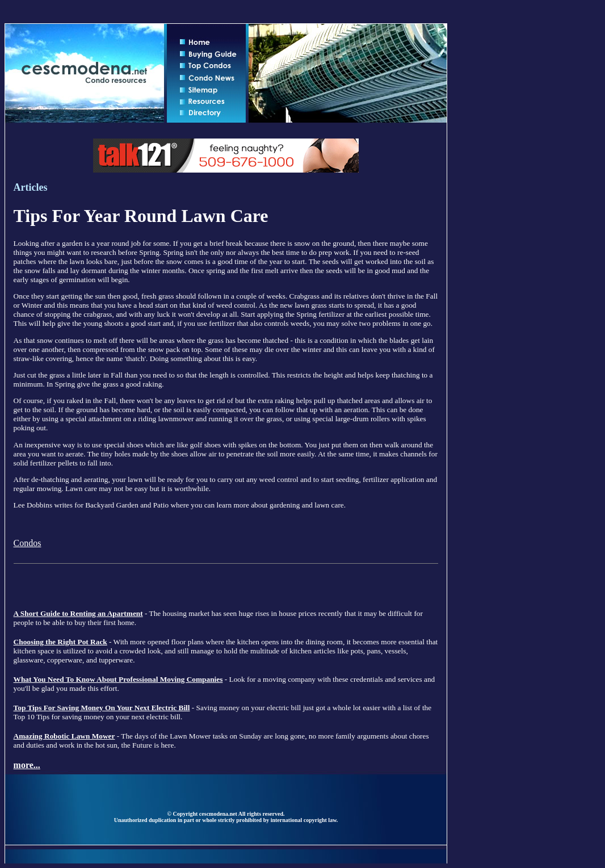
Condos (28, 543)
